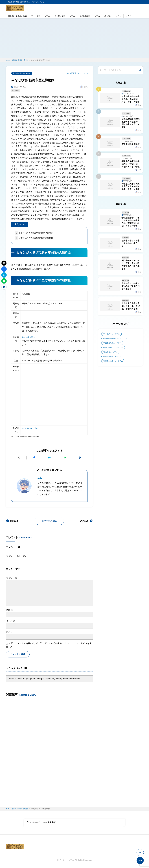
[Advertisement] (74, 38)
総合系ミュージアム (113, 16)
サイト (9, 632)
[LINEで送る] (65, 458)
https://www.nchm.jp (31, 429)
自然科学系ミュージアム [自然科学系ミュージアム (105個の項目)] (113, 361)
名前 (9, 610)
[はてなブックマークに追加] (49, 458)
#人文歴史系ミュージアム (76, 73)
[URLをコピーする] (80, 458)
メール (10, 621)
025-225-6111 (28, 337)
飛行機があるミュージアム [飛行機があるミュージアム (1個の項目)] (113, 366)
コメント (12, 578)
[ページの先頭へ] (140, 860)
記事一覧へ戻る (49, 521)
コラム (129, 16)
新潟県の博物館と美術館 (22, 73)
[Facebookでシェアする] (34, 458)
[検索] (140, 70)
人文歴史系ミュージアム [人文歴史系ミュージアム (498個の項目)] (113, 348)
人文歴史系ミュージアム (65, 16)
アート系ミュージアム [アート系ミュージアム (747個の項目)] (112, 339)
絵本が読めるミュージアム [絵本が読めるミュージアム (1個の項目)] (113, 352)
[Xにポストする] (19, 458)
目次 (20, 225)
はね (40, 478)
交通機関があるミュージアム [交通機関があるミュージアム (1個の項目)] (114, 343)
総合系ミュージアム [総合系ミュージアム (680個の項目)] (111, 357)
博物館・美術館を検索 (17, 16)
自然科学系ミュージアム (90, 16)
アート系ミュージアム (41, 16)
